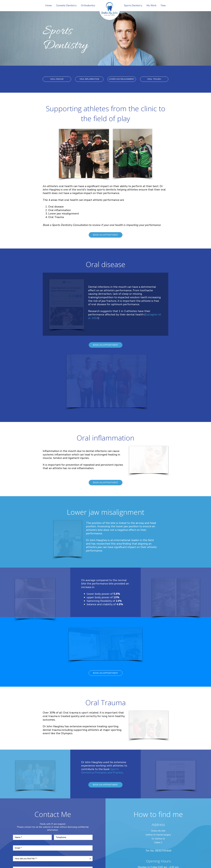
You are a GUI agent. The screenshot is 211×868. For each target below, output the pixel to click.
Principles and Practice (109, 673)
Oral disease (56, 207)
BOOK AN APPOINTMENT (106, 235)
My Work (151, 6)
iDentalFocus (103, 852)
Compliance (105, 850)
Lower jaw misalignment (64, 214)
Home (49, 6)
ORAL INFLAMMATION (89, 79)
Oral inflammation (60, 210)
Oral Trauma (56, 217)
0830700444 (163, 751)
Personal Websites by (105, 861)
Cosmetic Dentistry (66, 6)
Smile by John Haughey (110, 11)
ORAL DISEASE (57, 79)
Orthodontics (88, 6)
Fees (163, 6)
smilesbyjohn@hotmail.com (158, 787)
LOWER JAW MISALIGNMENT (122, 79)
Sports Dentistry (133, 6)
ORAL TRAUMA (154, 79)
